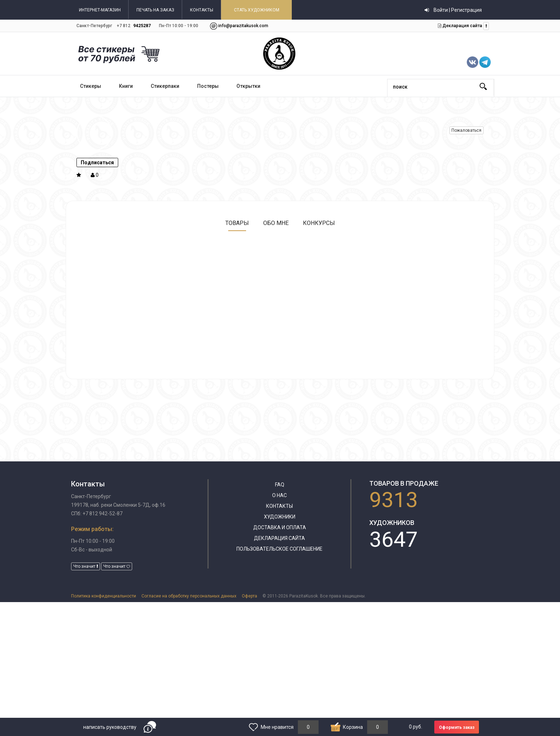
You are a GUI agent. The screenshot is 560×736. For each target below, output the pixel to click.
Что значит (86, 566)
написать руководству (110, 727)
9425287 (142, 26)
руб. (416, 727)
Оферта (249, 596)
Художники (280, 517)
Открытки (248, 86)
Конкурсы (319, 223)
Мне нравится (277, 727)
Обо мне (276, 223)
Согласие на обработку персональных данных (189, 596)
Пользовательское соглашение (279, 549)
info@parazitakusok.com (243, 26)
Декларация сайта (462, 26)
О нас (279, 495)
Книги (126, 86)
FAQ (280, 485)
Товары (237, 223)
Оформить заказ (457, 727)
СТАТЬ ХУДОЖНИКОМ (257, 10)
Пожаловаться (466, 130)
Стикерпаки (165, 86)
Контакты (279, 506)
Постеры (208, 86)
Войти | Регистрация (453, 10)
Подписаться (97, 162)
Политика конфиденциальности (104, 596)
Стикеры (91, 86)
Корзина (353, 727)
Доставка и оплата (280, 527)
